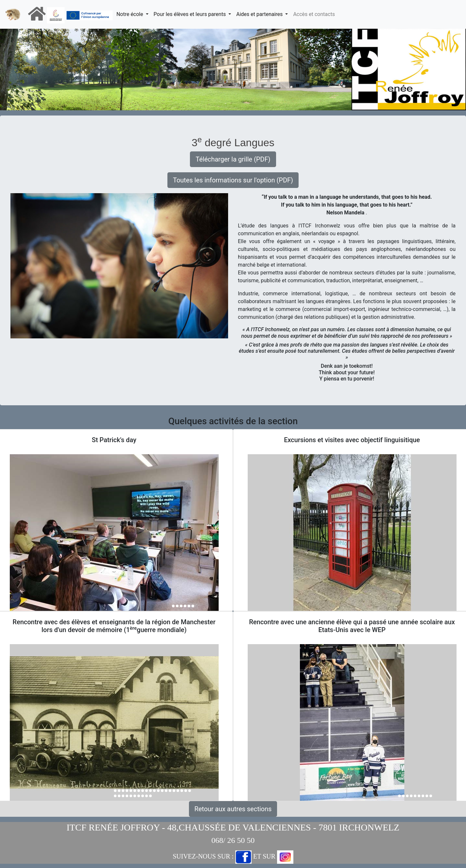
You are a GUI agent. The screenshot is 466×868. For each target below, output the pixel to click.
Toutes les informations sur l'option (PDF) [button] (233, 180)
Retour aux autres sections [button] (233, 809)
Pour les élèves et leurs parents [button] (190, 14)
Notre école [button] (131, 14)
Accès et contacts (314, 14)
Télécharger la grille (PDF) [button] (233, 159)
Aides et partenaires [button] (260, 14)
